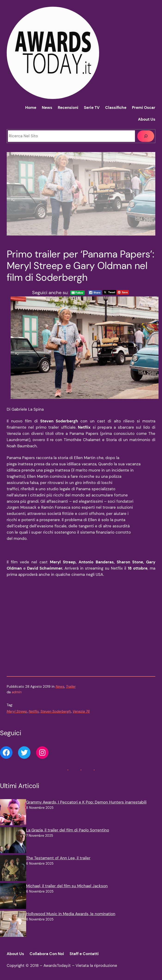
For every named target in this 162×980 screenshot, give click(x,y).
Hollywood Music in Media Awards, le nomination (71, 914)
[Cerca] (146, 136)
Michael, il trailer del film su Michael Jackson (67, 886)
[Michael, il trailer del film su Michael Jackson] (13, 897)
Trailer (71, 687)
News (60, 687)
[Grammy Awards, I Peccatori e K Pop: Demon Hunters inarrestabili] (13, 813)
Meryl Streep (17, 711)
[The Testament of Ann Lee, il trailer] (13, 869)
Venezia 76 (81, 711)
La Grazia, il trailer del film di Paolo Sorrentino (68, 830)
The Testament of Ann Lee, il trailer (58, 858)
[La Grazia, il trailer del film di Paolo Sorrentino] (13, 841)
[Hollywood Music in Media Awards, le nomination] (13, 925)
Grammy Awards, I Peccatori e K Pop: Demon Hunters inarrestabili (86, 802)
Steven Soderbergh (56, 711)
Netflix (34, 711)
